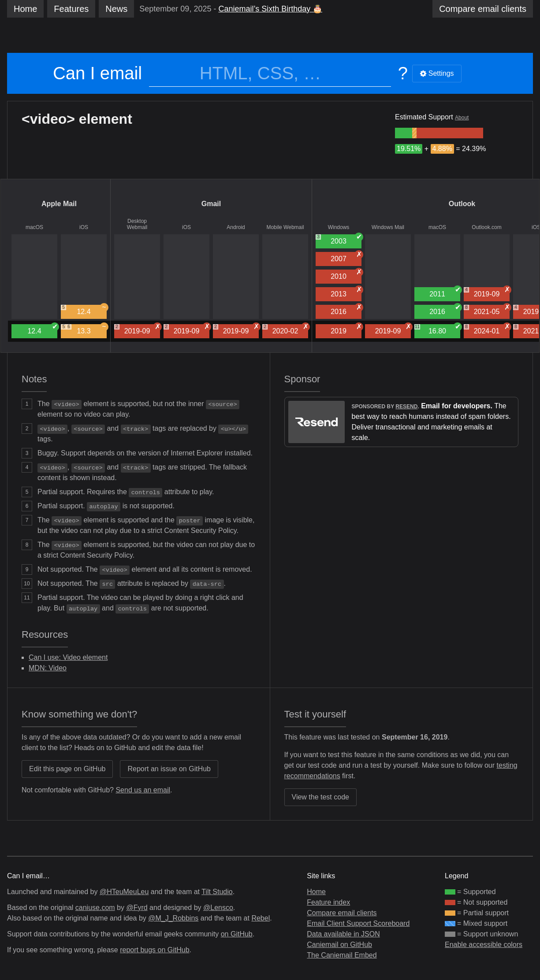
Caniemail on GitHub (339, 945)
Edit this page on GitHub (67, 769)
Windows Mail (388, 227)
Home (25, 9)
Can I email (97, 73)
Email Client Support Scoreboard (358, 923)
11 (417, 327)
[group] (404, 133)
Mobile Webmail (285, 227)
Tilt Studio (217, 892)
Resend (406, 407)
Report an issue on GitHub (169, 769)
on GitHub (237, 934)
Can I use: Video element (68, 657)
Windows (339, 227)
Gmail (211, 204)
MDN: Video (48, 668)
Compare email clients (342, 913)
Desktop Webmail (137, 224)
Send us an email (143, 790)
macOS (34, 227)
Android (236, 227)
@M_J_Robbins (173, 918)
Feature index (328, 902)
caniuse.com (95, 908)
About (462, 118)
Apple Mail (59, 204)
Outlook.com (486, 227)
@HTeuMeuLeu (124, 892)
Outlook (462, 204)
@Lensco (218, 908)
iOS (84, 227)
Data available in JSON (343, 934)
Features (71, 9)
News (116, 9)
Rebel (261, 918)
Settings (437, 73)
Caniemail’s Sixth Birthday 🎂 (270, 9)
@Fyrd (137, 908)
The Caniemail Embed (342, 955)
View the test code (320, 797)
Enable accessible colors (484, 945)
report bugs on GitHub (155, 950)
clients (483, 9)
